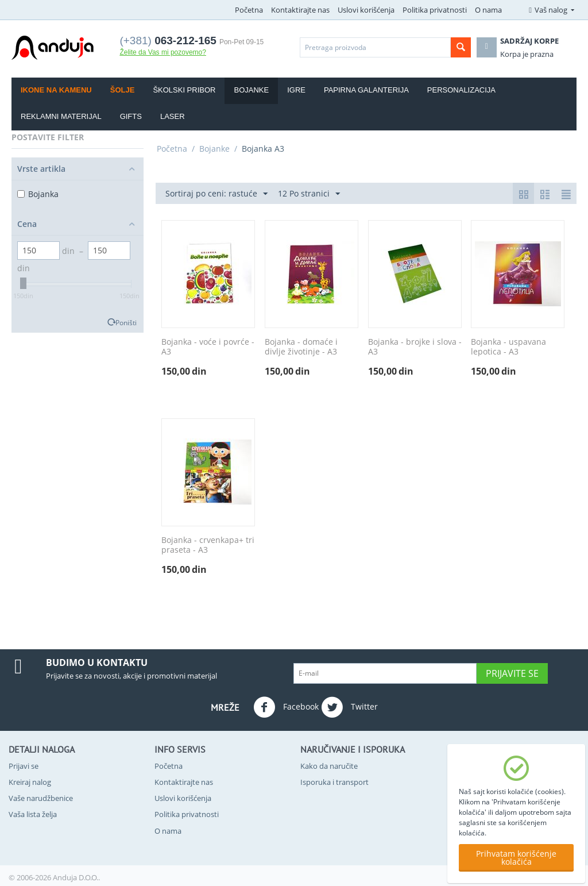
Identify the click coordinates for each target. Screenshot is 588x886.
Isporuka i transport (334, 782)
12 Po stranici (309, 194)
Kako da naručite (329, 766)
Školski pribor (184, 90)
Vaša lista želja (33, 814)
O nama (488, 10)
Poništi (126, 322)
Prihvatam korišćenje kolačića (516, 858)
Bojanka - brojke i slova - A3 (415, 347)
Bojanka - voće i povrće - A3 (208, 347)
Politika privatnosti (435, 10)
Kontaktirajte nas (300, 10)
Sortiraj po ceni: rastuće (216, 194)
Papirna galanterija (366, 90)
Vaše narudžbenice (41, 798)
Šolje (123, 90)
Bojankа (38, 194)
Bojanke (251, 90)
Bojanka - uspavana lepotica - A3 (508, 347)
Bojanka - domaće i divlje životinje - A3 (301, 347)
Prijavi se (24, 766)
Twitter (349, 707)
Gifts (131, 116)
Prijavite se (512, 673)
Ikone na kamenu (56, 90)
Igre (296, 90)
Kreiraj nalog (30, 782)
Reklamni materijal (61, 116)
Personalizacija (461, 90)
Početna (249, 10)
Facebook (286, 707)
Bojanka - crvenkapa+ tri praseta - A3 (208, 545)
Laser (173, 116)
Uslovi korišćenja (366, 10)
